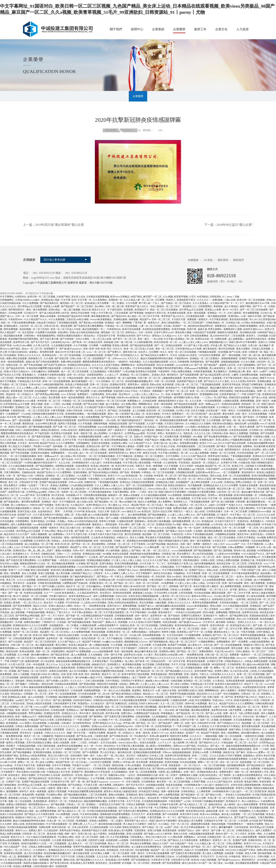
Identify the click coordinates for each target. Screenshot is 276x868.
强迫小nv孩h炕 (251, 378)
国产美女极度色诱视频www (218, 437)
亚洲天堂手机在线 (232, 385)
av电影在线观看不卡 (108, 625)
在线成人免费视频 (23, 866)
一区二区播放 (117, 303)
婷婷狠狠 (130, 577)
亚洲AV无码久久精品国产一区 (100, 739)
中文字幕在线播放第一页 (91, 440)
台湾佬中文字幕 (229, 463)
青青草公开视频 (107, 521)
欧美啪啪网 (226, 720)
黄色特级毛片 (192, 394)
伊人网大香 (192, 743)
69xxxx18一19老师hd (247, 658)
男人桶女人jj (115, 505)
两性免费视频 (11, 329)
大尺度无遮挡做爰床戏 (100, 492)
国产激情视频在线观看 (40, 427)
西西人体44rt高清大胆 (135, 586)
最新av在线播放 (48, 316)
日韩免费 (240, 502)
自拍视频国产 (42, 391)
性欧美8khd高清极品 (245, 391)
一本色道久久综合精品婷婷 (72, 560)
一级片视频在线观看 (216, 316)
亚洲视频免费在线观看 (90, 437)
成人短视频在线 (151, 407)
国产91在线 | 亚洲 (238, 352)
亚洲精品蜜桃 (121, 319)
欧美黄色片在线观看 (146, 371)
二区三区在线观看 (206, 446)
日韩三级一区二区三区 (149, 378)
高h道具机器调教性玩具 (79, 590)
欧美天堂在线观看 (132, 329)
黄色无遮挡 (228, 414)
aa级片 (107, 437)
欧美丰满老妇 (154, 414)
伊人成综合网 (267, 528)
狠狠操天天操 (163, 430)
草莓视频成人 (168, 713)
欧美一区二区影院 (262, 440)
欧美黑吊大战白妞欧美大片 (229, 684)
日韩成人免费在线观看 (256, 661)
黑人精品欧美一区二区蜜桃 (85, 489)
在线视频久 (56, 479)
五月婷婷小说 (256, 430)
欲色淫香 (238, 782)
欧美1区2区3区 (63, 544)
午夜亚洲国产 (115, 371)
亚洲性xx (213, 495)
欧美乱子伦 (238, 466)
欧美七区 (38, 635)
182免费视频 (26, 541)
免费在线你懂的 (32, 622)
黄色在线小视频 (184, 332)
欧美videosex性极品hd (111, 489)
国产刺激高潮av (12, 502)
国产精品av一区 (105, 577)
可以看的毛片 (85, 508)
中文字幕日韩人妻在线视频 (137, 463)
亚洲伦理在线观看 (146, 365)
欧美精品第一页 (134, 476)
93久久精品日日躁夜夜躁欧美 (41, 837)
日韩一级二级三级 (115, 306)
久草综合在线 (18, 704)
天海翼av (62, 521)
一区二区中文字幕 (176, 661)
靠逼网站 (137, 690)
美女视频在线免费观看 (133, 388)
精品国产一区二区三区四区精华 (40, 642)
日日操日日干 (31, 313)
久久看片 (149, 655)
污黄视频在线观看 (207, 352)
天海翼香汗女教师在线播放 (52, 375)
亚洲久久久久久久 (247, 622)
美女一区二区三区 (119, 635)
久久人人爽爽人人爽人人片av (32, 388)
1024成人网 (220, 596)
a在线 (191, 700)
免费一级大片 (230, 713)
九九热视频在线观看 (62, 345)
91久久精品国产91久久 (36, 319)
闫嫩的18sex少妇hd (145, 450)
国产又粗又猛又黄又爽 (78, 599)
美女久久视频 (137, 537)
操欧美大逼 (6, 596)
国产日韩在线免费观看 (48, 362)
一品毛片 (131, 775)
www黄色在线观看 (43, 524)
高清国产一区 (180, 326)
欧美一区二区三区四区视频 (251, 674)
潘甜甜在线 (28, 424)
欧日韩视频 (262, 407)
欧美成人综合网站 (252, 450)
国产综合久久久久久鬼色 (217, 381)
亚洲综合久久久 (70, 713)
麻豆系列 (161, 782)
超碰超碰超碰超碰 (230, 362)
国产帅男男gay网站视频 (48, 394)
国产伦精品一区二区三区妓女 (176, 303)
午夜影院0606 (16, 319)
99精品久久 (123, 537)
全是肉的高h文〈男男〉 (50, 511)
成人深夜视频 (227, 502)
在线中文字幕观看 (156, 388)
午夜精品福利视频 (36, 612)
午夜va (25, 489)
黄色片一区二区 (32, 736)
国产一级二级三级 (23, 635)
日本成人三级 (157, 756)
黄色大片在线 (181, 834)
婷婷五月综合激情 (80, 313)
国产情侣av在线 (85, 736)
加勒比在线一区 (14, 365)
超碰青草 (80, 580)
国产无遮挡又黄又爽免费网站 (89, 326)
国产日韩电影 (67, 339)
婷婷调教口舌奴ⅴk (135, 697)
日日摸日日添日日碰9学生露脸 (132, 580)
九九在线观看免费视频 (214, 580)
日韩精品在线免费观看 (143, 482)
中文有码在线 (73, 603)
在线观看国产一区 (102, 358)
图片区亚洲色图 (227, 349)
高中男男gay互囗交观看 (30, 306)
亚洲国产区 (78, 772)
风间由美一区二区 (251, 404)
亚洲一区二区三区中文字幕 (241, 368)
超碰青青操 (116, 658)
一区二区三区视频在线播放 (23, 456)
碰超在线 (43, 690)
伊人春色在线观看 (256, 596)
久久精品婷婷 (123, 739)
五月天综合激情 (175, 635)
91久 (244, 544)
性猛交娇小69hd (122, 391)
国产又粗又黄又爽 (50, 339)
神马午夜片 (85, 713)
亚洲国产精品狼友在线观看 (53, 482)
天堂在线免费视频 (87, 427)
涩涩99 (156, 511)
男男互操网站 (215, 329)
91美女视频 (129, 371)
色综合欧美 (110, 798)
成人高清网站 (101, 433)
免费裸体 (248, 446)
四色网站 (266, 694)
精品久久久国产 (161, 843)
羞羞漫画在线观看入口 (135, 489)
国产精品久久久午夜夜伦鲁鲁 (116, 417)
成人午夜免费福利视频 (55, 785)
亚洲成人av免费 (52, 306)
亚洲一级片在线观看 (233, 583)
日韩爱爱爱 (59, 730)
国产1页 (199, 365)
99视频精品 (179, 573)
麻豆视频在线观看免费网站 (36, 590)
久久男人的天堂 (42, 345)
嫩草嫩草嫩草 (226, 827)
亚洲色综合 (135, 609)
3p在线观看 (253, 424)
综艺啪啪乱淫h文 (202, 567)
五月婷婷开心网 (42, 541)
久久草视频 (117, 645)
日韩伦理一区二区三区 (150, 648)
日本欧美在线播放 (113, 463)
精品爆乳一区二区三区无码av (55, 632)
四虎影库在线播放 (40, 453)
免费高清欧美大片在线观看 (93, 430)
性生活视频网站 (232, 694)
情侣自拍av (90, 336)
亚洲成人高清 (159, 375)
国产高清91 (249, 417)
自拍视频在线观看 (156, 785)
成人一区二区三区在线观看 (75, 371)
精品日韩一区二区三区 (96, 775)
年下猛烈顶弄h (115, 310)
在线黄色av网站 (120, 443)
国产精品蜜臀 (213, 362)
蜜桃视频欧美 (25, 857)
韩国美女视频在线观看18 (70, 336)
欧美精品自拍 (50, 355)
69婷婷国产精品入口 (82, 573)
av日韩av (246, 323)
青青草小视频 (87, 498)
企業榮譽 (179, 29)
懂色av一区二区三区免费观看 (36, 629)
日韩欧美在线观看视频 (50, 583)
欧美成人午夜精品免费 (77, 385)
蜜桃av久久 (10, 388)
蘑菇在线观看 (219, 593)
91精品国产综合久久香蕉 (41, 720)
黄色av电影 (216, 606)
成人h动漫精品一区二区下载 (257, 420)
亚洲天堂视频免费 (218, 730)
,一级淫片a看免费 (246, 427)
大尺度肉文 (145, 391)
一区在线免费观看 (212, 401)
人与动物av (166, 407)
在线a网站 (63, 332)
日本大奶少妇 (127, 850)
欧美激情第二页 (185, 677)
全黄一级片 (190, 772)
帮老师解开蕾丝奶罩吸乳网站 (24, 339)
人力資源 (242, 29)
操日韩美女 (26, 459)
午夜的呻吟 (164, 371)
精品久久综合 (40, 606)
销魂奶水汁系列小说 (156, 313)
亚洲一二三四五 (52, 404)
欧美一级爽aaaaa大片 (210, 404)
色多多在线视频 (174, 785)
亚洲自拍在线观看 (231, 404)
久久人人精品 (40, 398)
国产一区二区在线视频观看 (140, 485)
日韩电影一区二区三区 (119, 544)
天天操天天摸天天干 (225, 521)
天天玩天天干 (139, 814)
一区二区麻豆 (116, 821)
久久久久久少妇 (203, 433)
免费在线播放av (140, 632)
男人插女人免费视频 (213, 853)
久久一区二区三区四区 (172, 704)
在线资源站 (57, 537)
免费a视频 (218, 300)
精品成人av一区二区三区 (156, 694)
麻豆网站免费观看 (31, 502)
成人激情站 (230, 804)
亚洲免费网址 (165, 746)
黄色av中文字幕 (65, 531)
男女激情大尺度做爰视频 (158, 537)
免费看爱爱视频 (116, 450)
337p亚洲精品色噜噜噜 (82, 485)
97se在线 (26, 414)
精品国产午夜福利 (92, 642)
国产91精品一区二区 (81, 388)
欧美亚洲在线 (7, 717)
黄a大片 (17, 596)
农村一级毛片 (142, 616)
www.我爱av (191, 427)
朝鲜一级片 (89, 756)
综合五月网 (166, 511)
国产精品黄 (92, 564)
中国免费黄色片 (72, 638)
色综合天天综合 (243, 388)
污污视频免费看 (193, 635)
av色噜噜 (124, 840)
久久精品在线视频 (219, 417)
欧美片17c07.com (208, 443)
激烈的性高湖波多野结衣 (201, 326)
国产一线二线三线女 (198, 417)
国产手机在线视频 (33, 365)
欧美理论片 (68, 677)
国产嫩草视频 (88, 710)
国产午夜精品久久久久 (229, 723)
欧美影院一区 (55, 817)
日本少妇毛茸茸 (80, 827)
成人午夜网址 (100, 834)
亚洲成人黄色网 (120, 345)
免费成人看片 (36, 830)
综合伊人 (143, 352)
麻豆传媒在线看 (82, 853)
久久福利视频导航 (144, 342)
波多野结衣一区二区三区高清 (15, 498)
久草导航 (68, 511)
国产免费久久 (115, 352)
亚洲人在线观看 (61, 743)
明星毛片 (178, 511)
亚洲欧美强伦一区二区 (101, 583)
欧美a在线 (18, 440)
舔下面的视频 (183, 710)
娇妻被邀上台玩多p (143, 593)
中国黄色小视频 (262, 437)
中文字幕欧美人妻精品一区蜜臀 (128, 446)
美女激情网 (115, 863)
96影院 (162, 772)
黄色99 (54, 391)
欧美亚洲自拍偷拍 (18, 720)
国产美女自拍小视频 (94, 404)
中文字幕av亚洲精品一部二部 (179, 339)
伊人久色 (261, 547)
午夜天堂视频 (248, 632)
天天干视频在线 (125, 456)
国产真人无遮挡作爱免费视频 (114, 749)
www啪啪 (103, 720)
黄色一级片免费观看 (37, 310)
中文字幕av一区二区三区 (243, 515)
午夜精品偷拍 (25, 599)
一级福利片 (123, 362)
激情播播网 (12, 791)
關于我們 (116, 29)
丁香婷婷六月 (49, 622)
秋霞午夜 (192, 329)
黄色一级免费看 (12, 573)
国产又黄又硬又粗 (58, 739)
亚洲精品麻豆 (11, 326)
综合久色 (86, 310)
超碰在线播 (212, 811)
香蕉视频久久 (29, 375)
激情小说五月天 (12, 489)
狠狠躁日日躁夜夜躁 (228, 332)
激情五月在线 (150, 453)
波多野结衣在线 (250, 612)
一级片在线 (236, 417)
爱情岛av (157, 336)
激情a (67, 537)
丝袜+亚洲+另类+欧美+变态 (98, 349)
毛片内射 (137, 407)
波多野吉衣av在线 (133, 655)
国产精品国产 (211, 365)
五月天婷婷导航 (231, 769)
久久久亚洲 (196, 401)
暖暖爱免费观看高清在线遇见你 (99, 362)
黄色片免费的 (243, 349)
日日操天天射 (177, 489)
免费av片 (224, 616)
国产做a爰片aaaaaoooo (71, 349)
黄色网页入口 (190, 306)
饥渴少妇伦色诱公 (209, 775)
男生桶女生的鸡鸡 (126, 336)
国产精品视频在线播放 (76, 795)
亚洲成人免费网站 (60, 485)
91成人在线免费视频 (102, 391)
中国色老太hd (77, 609)
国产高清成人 (133, 459)
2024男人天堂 (183, 411)
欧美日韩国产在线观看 (75, 479)
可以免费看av (117, 661)
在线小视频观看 (39, 534)
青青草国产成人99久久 (137, 306)
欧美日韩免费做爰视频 (116, 440)
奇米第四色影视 (252, 638)
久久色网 (49, 358)
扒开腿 (19, 622)
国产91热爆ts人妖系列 (54, 586)
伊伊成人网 (216, 345)
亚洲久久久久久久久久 (29, 355)
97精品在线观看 (75, 378)
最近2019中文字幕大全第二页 (70, 352)
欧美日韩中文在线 (125, 466)
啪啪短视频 (212, 736)
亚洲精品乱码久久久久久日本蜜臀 (221, 485)
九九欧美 (96, 537)
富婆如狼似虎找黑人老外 (262, 616)
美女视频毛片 (221, 371)
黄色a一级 (113, 414)
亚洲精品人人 (126, 817)
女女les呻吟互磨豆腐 (46, 424)
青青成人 (51, 612)
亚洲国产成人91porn (128, 570)
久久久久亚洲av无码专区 (244, 381)
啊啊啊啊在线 (212, 690)
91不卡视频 (24, 570)
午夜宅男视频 (189, 388)
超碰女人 (126, 551)
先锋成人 (56, 541)
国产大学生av (144, 336)
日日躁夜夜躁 (244, 411)
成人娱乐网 (215, 414)
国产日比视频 (220, 547)
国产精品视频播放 (157, 515)
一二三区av (207, 398)
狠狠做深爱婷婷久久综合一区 (173, 401)
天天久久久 (133, 358)
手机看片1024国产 (43, 446)
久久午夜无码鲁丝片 (59, 690)
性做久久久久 (236, 505)
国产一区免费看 (240, 642)
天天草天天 (209, 622)
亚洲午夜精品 (38, 521)
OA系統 (208, 260)
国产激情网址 (96, 717)
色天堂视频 (149, 664)
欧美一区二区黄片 (169, 775)
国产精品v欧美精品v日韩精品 (104, 472)
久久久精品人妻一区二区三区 (139, 300)
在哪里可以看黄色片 (192, 616)
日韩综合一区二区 (56, 378)
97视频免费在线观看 (241, 440)
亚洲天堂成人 (258, 534)
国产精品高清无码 (16, 368)
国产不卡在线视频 (266, 427)
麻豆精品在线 (125, 752)
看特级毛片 (173, 375)
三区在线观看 (121, 313)
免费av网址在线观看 (17, 358)
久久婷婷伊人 (40, 850)
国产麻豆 (221, 446)
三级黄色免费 (101, 736)
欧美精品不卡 (142, 310)
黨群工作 (200, 29)
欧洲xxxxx (252, 752)
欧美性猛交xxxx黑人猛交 (169, 450)
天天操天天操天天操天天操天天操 (106, 534)
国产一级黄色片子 (117, 430)
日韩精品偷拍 (256, 590)
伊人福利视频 (129, 378)
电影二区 (6, 323)
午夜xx (94, 313)
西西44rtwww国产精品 (185, 746)
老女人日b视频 (29, 573)
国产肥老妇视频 (77, 446)
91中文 (78, 459)
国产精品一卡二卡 (32, 586)
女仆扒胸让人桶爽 (100, 853)
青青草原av (134, 385)
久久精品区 (138, 417)
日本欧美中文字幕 (60, 782)
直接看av (34, 352)
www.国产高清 (28, 495)
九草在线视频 (186, 593)
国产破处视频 (58, 804)
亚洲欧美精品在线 (115, 508)
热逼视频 (40, 795)
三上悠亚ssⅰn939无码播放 (228, 554)
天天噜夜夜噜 (234, 664)
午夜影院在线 (18, 411)
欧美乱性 (147, 511)
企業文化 (221, 29)
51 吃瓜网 (243, 821)
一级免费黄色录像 (97, 606)
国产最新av (171, 531)
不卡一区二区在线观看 (120, 720)
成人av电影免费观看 (248, 804)
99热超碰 (199, 466)
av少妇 (188, 801)
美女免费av (126, 368)
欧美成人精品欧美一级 (109, 378)
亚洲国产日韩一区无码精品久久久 (122, 355)
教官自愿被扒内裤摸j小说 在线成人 (139, 427)
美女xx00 (185, 547)
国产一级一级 (16, 593)
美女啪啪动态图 (248, 332)
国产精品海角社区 (50, 303)
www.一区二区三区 (97, 352)
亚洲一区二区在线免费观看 (237, 476)
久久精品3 (96, 599)
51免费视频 (105, 345)
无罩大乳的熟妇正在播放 (39, 743)
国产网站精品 (25, 417)
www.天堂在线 (69, 394)
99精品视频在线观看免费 (202, 834)
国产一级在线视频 (231, 355)
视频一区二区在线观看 (258, 489)
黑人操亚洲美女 (218, 368)
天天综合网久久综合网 (166, 593)
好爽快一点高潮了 (29, 485)
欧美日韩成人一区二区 (60, 778)
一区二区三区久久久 (218, 590)
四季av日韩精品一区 (246, 482)
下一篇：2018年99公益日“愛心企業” (229, 225)
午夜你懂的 (94, 479)
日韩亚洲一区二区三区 (34, 834)
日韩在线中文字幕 (29, 482)
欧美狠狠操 (12, 723)
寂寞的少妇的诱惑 (59, 671)
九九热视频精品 (98, 371)
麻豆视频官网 (76, 739)
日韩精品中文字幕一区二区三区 (221, 821)
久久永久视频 (248, 362)
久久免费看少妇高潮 (168, 730)
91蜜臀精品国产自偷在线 (75, 583)
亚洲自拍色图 (235, 446)
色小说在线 (104, 658)
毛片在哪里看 (43, 495)
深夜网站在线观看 (65, 466)
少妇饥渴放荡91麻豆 (44, 866)
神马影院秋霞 (219, 664)
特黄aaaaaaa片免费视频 (196, 368)
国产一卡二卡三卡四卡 (53, 616)
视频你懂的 (55, 707)
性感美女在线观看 (249, 485)
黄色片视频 (37, 404)
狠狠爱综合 (221, 326)
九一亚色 (166, 394)
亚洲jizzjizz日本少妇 (89, 648)
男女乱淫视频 (199, 537)
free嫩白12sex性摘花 (113, 642)
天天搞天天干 (219, 541)
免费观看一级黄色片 (198, 319)
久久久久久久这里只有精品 (106, 365)
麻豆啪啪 (221, 622)
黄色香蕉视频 (226, 495)
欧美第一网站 (255, 834)
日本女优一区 (24, 437)
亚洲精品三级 (23, 407)
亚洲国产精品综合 (248, 358)
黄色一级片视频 (253, 648)
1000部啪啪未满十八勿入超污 (87, 463)
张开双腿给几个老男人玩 (180, 564)
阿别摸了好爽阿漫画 (253, 385)
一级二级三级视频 (71, 310)
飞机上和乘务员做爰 (249, 713)
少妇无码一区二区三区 (31, 326)
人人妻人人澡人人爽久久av (146, 394)
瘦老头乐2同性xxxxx (202, 596)
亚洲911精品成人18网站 (95, 450)
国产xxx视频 (112, 518)
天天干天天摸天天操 (77, 534)
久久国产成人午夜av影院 (197, 345)
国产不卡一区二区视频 (201, 632)
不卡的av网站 (49, 531)
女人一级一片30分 (93, 746)
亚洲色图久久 (114, 664)
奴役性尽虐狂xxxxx (253, 329)
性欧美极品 (136, 362)
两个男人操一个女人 (149, 303)
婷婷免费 (156, 863)
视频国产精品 (7, 710)
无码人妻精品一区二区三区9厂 (166, 306)
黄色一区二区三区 (165, 349)
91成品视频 (54, 723)
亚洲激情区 (39, 459)
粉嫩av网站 (166, 440)
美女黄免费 (55, 398)
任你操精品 (218, 687)
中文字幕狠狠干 (144, 573)
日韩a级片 (67, 723)
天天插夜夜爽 (160, 645)
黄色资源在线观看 (239, 319)
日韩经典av (30, 336)
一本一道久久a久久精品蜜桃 (162, 528)
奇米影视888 (187, 557)
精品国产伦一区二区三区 (218, 466)
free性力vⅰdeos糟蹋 (23, 345)
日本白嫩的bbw (39, 371)
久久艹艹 (48, 593)
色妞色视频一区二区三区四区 (35, 329)
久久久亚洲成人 (201, 303)
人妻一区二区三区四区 (151, 326)
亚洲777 (130, 450)
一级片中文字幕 (72, 817)
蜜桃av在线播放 (64, 551)
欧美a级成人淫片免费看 (97, 303)
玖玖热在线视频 (246, 453)
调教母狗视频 (101, 424)
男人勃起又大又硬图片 (20, 446)
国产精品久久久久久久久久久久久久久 (165, 658)
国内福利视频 (203, 524)
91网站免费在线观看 (175, 580)
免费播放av (190, 837)
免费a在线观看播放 (183, 407)
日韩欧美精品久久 (133, 638)
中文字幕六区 (106, 313)
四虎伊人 (171, 300)
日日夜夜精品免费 (195, 316)
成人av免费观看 (79, 655)
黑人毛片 (11, 437)
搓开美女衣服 (113, 713)
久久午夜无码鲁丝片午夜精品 (48, 515)
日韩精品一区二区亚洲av (65, 437)
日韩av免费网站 (236, 547)
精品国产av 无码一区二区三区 (155, 319)
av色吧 (43, 577)
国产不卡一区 (260, 306)
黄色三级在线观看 (40, 570)
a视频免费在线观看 (172, 378)
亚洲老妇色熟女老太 (71, 450)
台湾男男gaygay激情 (135, 433)
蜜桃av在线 (69, 860)
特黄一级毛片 (229, 411)
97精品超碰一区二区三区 (221, 577)
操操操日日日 (99, 664)
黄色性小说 (240, 551)
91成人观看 (81, 840)
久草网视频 (216, 752)
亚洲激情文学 (59, 590)
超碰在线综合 (216, 804)
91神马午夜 (99, 508)
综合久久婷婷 (185, 531)
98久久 (164, 352)
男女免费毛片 (11, 485)
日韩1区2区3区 (52, 326)
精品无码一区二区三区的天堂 (81, 469)
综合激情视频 (143, 850)
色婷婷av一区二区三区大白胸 (111, 401)
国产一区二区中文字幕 (239, 593)
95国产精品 (142, 508)
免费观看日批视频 (81, 664)
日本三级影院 (235, 313)
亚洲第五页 (176, 560)
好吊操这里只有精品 (66, 508)
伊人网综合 (54, 674)
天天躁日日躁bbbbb (18, 352)
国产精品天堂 (221, 847)
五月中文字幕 (69, 440)
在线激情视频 (143, 717)
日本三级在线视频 (95, 681)
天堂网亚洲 (232, 508)
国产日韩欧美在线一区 (121, 736)
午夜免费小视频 (102, 697)
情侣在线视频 (99, 632)
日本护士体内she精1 (149, 704)
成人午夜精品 (231, 306)
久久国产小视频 (155, 424)
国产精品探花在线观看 (186, 404)
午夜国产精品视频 (170, 798)
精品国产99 (72, 651)
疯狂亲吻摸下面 (197, 420)
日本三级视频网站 (247, 365)
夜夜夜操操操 (7, 479)
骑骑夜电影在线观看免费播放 (145, 554)
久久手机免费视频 (182, 537)
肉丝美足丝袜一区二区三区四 (232, 564)
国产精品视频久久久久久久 (179, 671)
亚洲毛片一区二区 (58, 801)
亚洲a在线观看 (27, 651)
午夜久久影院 (135, 668)
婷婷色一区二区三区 (44, 508)
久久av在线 (217, 482)
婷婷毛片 (24, 791)
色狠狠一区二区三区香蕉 (223, 453)
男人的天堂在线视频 (203, 554)
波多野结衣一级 (159, 616)
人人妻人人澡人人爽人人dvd (193, 342)
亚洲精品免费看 (156, 531)
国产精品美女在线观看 (25, 450)
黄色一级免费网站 (230, 733)
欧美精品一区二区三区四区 (198, 681)
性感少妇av (219, 700)
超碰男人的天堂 (228, 365)
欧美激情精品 (258, 323)
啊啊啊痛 (127, 323)
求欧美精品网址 (191, 560)
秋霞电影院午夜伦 (186, 300)
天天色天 (166, 414)
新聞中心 (137, 29)
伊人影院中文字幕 (181, 430)
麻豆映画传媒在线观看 (110, 824)
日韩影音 (204, 625)
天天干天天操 (133, 801)
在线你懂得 (76, 756)
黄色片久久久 (99, 310)
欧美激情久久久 (267, 358)
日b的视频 (263, 336)
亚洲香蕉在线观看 (13, 853)
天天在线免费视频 (258, 414)
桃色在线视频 (219, 824)
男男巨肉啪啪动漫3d (48, 450)
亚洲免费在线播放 (75, 414)
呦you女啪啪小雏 (128, 502)
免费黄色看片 (226, 772)
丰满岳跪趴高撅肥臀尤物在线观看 (44, 368)
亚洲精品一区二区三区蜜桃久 (205, 358)
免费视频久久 (134, 401)
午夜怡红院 (178, 534)
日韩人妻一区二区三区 (187, 385)
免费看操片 (83, 394)
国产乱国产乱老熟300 (55, 365)
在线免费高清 (83, 466)
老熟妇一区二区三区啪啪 (240, 580)
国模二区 (69, 515)
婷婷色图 (53, 388)
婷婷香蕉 (96, 674)
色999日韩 (34, 443)
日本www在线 (76, 482)
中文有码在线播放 (143, 368)
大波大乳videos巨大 (225, 651)
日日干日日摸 (68, 857)
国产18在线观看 (75, 619)
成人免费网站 (165, 502)
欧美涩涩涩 (227, 677)
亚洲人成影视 (218, 427)
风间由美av (111, 570)
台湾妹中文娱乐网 (169, 804)
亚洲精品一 (92, 804)
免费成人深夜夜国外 (17, 804)
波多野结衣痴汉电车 (257, 339)
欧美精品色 (204, 427)
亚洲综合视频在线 (212, 528)
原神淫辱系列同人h (119, 453)
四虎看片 (11, 746)
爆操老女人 (98, 524)
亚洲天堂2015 (114, 606)
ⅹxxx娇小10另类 (8, 762)
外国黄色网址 (58, 651)
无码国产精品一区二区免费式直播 (161, 437)
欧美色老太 (14, 775)
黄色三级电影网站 (171, 323)
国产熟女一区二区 (81, 544)
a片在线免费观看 (43, 730)
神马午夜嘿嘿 (229, 707)
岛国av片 (138, 437)
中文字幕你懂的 (138, 612)
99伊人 (19, 430)
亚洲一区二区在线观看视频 (56, 381)
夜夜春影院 (175, 765)
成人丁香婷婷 (139, 677)
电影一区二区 (43, 651)
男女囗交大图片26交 (71, 528)
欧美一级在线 (224, 557)
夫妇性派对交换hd (83, 700)
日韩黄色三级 (169, 554)
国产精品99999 (119, 316)
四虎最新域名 (197, 362)
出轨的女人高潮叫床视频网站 (243, 326)
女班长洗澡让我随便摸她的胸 (78, 541)
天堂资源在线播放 (229, 603)
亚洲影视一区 (116, 300)
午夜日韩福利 (156, 580)
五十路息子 (223, 515)
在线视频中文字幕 (134, 498)
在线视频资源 (56, 625)
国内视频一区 (60, 446)
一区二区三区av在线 (101, 339)
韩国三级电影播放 (108, 817)
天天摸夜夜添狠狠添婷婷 (155, 801)
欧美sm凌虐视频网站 (11, 840)
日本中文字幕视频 (61, 765)
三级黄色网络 (98, 394)
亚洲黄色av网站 (167, 651)
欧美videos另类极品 (210, 814)
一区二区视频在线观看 (33, 567)
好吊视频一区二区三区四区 (136, 863)
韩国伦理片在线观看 (240, 398)
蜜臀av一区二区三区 (224, 668)
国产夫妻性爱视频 (206, 515)
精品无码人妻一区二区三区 (231, 489)
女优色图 (77, 404)
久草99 (188, 534)
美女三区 (13, 482)
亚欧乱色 (188, 433)
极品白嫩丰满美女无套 (222, 388)
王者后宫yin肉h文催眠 (78, 319)
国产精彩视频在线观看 (80, 622)
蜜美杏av (257, 411)
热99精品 (253, 531)
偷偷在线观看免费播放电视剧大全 (250, 479)
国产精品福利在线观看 (142, 345)
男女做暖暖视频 (251, 313)
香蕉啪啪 (218, 306)
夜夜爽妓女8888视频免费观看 (142, 541)
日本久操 (208, 645)
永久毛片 (253, 743)
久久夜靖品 (219, 681)
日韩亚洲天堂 (255, 564)
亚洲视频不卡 (51, 349)
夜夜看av (180, 778)
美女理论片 (125, 394)
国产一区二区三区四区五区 (162, 677)
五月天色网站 (173, 456)
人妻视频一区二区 (253, 710)
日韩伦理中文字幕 (110, 648)
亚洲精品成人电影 (51, 300)
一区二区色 (253, 528)
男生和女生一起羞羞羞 (211, 378)
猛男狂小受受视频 (68, 424)
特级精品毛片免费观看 (32, 648)
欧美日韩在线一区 (220, 625)
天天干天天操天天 (104, 619)
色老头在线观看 (121, 554)
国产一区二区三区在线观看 (254, 310)
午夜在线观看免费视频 (24, 323)
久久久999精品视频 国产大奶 (123, 629)
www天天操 (161, 840)
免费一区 (208, 668)
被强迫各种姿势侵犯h (103, 759)
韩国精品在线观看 (118, 424)
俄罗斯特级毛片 (17, 310)
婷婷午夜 (190, 704)
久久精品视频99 (260, 811)
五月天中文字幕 (262, 518)
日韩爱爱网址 (205, 306)
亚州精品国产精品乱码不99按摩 (74, 316)
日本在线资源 (242, 827)
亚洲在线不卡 (211, 616)
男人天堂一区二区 (187, 479)
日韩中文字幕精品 (216, 518)
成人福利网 (179, 743)
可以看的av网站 (54, 795)
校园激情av (140, 521)
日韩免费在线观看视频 (95, 495)
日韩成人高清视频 (261, 349)
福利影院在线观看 (29, 528)
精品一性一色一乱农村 (189, 528)
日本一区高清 (146, 332)
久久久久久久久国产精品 (156, 560)
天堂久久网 (104, 511)
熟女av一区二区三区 (32, 349)
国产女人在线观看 (207, 489)
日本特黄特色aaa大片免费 (189, 349)
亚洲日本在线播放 (201, 430)
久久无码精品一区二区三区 (110, 381)
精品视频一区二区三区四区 (156, 534)
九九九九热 (64, 463)
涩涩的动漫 (192, 658)
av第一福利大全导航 (251, 316)
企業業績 (158, 29)
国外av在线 (91, 378)
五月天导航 (108, 547)
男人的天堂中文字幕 (165, 629)
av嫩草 (235, 375)
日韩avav (167, 752)
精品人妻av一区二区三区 (19, 398)
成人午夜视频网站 (263, 580)
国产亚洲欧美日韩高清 (23, 749)
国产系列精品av (81, 778)
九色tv (100, 756)
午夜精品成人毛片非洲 (29, 381)
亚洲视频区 (186, 437)
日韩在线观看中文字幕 (120, 567)
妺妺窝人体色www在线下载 (90, 570)
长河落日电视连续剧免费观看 (102, 811)
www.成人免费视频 (199, 453)
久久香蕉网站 (100, 300)
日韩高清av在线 (220, 433)
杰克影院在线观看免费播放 (156, 329)
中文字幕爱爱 (194, 573)
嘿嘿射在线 (39, 599)
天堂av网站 (124, 524)
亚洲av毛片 (38, 609)
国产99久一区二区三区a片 (226, 635)
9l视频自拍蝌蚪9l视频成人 (118, 677)
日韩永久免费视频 (136, 804)
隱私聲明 (223, 260)
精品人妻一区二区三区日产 (184, 642)
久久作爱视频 (214, 420)
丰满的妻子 (177, 394)
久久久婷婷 (14, 687)
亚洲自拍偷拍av (114, 778)
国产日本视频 (246, 469)
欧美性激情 (101, 629)
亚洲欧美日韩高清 (208, 658)
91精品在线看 (217, 850)
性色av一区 (80, 606)
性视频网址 (245, 811)
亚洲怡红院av (20, 551)
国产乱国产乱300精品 (245, 817)
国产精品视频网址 (45, 466)
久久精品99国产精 (220, 303)
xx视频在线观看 (231, 401)
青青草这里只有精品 (219, 456)
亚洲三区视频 (155, 830)
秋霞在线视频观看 (247, 567)
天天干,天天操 (179, 664)
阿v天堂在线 (80, 456)
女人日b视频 (139, 411)
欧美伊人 (251, 336)
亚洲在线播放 (80, 472)
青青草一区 (267, 707)
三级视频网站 (86, 697)
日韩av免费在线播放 (182, 371)
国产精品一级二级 (232, 420)
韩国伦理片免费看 (179, 736)
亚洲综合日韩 (93, 446)
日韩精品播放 (266, 495)
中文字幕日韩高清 (233, 378)
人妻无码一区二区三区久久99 (175, 596)
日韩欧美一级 (256, 352)
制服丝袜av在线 (117, 775)
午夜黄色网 (253, 619)
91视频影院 (47, 736)
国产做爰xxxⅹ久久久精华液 (158, 834)
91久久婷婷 (115, 827)
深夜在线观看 (254, 524)
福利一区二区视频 (210, 720)
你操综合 (125, 625)
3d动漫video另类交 (188, 355)
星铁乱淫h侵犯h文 (51, 430)
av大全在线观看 (230, 469)
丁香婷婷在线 (100, 476)
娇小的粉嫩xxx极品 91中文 (89, 677)
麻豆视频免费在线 (101, 316)
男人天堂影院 (212, 609)
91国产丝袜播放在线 (40, 798)
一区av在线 (157, 339)
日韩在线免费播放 (199, 336)
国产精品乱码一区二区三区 (110, 498)
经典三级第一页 (216, 697)
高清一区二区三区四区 (148, 583)
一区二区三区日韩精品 (245, 609)
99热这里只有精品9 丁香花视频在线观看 (57, 323)
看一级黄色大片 (152, 323)
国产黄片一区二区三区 (125, 339)
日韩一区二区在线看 (165, 381)
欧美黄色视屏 (170, 830)
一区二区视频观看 (231, 472)
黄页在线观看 (7, 830)
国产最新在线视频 (41, 437)
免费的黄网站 (206, 651)
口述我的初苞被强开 (264, 629)
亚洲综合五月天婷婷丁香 (255, 586)
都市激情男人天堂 (260, 772)
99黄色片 (227, 739)
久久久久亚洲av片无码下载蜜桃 (145, 622)
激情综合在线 (230, 567)
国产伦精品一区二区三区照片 (33, 671)
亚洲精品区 (203, 388)
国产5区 (110, 704)
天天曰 (173, 355)
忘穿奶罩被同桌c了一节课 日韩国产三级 (240, 394)
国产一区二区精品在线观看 (169, 345)
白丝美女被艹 (213, 411)
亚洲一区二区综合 (76, 375)
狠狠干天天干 (53, 857)
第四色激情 (111, 524)
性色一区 (178, 827)
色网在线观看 (45, 717)
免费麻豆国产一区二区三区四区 (36, 619)
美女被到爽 (260, 446)
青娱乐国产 (98, 622)
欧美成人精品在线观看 (142, 749)
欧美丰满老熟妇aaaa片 (80, 596)
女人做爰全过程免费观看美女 (92, 730)
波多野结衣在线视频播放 (91, 420)
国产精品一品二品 (104, 668)
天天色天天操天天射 (201, 547)
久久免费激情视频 (81, 632)
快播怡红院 (90, 482)
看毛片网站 (90, 518)
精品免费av (266, 573)
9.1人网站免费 (152, 547)
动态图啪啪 (149, 479)
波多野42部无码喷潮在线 (178, 756)
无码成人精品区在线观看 (39, 704)
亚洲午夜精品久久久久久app (108, 723)
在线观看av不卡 (74, 495)
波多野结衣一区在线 (51, 677)
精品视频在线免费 (13, 336)
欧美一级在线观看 (197, 313)
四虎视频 (254, 433)
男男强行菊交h (253, 847)
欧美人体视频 (101, 635)
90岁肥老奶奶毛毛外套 (256, 505)
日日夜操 (51, 521)
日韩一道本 (199, 518)
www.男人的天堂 (193, 739)
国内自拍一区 (152, 420)
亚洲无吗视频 (179, 329)
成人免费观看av (237, 339)
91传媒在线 (244, 463)
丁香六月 (44, 485)
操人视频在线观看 (45, 645)
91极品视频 (161, 603)
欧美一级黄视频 (155, 466)
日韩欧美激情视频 (203, 371)
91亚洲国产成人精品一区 (132, 414)
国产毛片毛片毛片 (40, 342)
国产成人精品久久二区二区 (193, 804)
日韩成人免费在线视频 (228, 560)
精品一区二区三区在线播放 (164, 310)
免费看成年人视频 (233, 329)
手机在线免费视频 (63, 847)
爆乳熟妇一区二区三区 (72, 303)
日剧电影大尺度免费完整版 (259, 466)
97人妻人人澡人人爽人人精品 (127, 560)
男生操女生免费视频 (141, 843)
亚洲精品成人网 (237, 371)
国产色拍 (125, 472)
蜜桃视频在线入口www (136, 642)
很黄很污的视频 (267, 837)
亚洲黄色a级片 (207, 440)
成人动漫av (66, 456)
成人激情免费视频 (137, 515)
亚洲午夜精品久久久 (97, 505)
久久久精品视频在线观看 (156, 362)
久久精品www (169, 336)
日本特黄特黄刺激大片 (142, 840)
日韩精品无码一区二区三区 (221, 837)
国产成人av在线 (260, 398)
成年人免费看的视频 (21, 524)
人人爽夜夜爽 (204, 791)
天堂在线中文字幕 (106, 336)
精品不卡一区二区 (76, 586)
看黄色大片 (149, 690)
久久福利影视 (170, 463)
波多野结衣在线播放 (215, 508)
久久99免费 (132, 303)
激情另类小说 (130, 352)
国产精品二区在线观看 (120, 411)
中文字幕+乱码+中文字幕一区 (77, 300)
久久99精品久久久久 (227, 407)
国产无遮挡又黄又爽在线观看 (186, 853)
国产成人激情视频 (223, 551)
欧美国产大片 (25, 515)
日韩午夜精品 (263, 632)
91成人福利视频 (208, 860)
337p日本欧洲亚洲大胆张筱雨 (92, 567)
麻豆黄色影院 (210, 349)
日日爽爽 (160, 300)
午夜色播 (157, 463)
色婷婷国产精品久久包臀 (190, 381)
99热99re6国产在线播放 (181, 459)
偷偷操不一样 (115, 495)
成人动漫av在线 (85, 502)
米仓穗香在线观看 (177, 313)
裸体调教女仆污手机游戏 (167, 749)
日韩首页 (98, 573)
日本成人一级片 (103, 531)
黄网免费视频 (248, 401)
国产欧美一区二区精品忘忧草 (88, 342)
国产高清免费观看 (243, 437)
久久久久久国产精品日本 (194, 456)
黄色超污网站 (251, 782)
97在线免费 (77, 690)
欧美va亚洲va (223, 440)
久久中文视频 (236, 638)
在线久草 (115, 511)
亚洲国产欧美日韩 (113, 586)
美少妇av (49, 407)
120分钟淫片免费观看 (210, 355)
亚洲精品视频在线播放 (99, 560)
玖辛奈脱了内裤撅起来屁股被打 (209, 801)
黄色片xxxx (21, 830)
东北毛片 (131, 756)
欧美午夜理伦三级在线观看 (136, 674)
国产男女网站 (219, 808)
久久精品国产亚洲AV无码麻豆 (100, 407)
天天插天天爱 (179, 319)
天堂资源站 (184, 463)
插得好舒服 (118, 765)
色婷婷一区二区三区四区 (74, 492)
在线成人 (124, 684)
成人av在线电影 (36, 697)
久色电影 (148, 476)
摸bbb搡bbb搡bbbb (40, 655)
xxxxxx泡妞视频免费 (182, 551)
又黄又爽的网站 (12, 472)
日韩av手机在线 (75, 411)
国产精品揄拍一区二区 (106, 502)
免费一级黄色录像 (170, 791)
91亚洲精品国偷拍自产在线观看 (97, 616)
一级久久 (189, 511)
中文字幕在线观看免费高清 (245, 573)
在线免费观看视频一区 (154, 635)
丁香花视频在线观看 (210, 385)
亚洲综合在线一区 (205, 339)
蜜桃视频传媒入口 (219, 342)
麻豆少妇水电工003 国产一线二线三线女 (203, 863)
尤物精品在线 (29, 472)
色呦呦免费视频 (92, 690)
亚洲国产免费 (240, 840)
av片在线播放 (249, 778)
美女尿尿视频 (40, 723)
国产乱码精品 (112, 368)
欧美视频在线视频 (132, 664)
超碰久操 (202, 329)
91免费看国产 (13, 414)
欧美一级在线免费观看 (13, 362)
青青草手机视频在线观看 (183, 694)
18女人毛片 (219, 544)
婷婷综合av (131, 332)
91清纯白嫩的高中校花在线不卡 (41, 463)
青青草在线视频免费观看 (205, 603)
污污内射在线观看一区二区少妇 (187, 687)
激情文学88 (243, 534)
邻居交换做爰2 (12, 459)
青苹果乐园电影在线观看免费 (61, 420)
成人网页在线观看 (201, 482)
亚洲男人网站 (222, 671)
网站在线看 (56, 860)
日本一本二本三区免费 (27, 316)
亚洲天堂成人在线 (27, 511)
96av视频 (198, 437)
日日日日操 (172, 638)
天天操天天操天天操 (134, 658)
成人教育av (151, 746)
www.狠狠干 (226, 609)
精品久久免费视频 (239, 433)
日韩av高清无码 (69, 430)
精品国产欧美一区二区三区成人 (148, 505)
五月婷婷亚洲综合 (82, 723)
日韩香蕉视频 (163, 664)
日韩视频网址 (7, 300)
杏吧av (161, 433)
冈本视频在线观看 (186, 446)
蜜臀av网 (248, 629)
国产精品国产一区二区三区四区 (77, 306)
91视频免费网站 (188, 638)
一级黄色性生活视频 (254, 736)
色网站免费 (221, 339)
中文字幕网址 (161, 808)
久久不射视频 (81, 345)
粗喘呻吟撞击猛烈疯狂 (195, 495)
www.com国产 (233, 544)
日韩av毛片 (79, 551)
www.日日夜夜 (8, 531)
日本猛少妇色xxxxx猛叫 (28, 300)
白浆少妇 (253, 345)
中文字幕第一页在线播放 (207, 459)
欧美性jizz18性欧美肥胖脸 (33, 756)
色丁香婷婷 (225, 775)
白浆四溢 (77, 554)
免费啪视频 (222, 612)
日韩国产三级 (32, 577)
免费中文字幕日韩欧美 (156, 498)
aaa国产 (264, 371)
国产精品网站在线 (239, 616)
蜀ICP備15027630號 (101, 283)
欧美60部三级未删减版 (159, 521)
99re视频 (261, 537)
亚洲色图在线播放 (43, 752)
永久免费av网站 (129, 404)
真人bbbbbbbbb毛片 (220, 336)
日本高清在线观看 (239, 430)
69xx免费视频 (63, 814)
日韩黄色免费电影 (122, 531)
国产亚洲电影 (166, 398)
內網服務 (193, 260)
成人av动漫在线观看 (98, 515)
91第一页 (231, 427)
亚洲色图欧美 (40, 801)
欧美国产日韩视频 (177, 645)
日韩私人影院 (208, 560)
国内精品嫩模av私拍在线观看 (171, 606)
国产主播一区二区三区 (65, 427)
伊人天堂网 (118, 697)
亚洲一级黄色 (191, 674)
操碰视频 (134, 319)
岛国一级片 (186, 544)
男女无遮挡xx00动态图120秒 (169, 655)
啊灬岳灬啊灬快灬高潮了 (41, 551)
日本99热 (89, 411)
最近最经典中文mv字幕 (258, 303)
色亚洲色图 (168, 385)
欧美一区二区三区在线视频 (183, 352)
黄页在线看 (237, 648)
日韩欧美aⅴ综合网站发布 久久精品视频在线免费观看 (120, 700)
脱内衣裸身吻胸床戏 (205, 564)
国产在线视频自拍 (141, 860)
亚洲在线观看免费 (233, 498)
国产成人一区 (218, 746)
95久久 (173, 362)
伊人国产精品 (221, 398)
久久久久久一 (204, 300)
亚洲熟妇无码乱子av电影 (169, 524)
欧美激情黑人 (69, 593)
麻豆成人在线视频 (231, 814)
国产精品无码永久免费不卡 (155, 355)
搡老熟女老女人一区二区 (227, 632)
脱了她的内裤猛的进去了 (130, 420)
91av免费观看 (175, 495)
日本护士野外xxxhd (164, 332)
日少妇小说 (267, 313)
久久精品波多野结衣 (88, 593)
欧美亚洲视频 (154, 814)
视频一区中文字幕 (76, 733)
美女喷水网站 (190, 378)
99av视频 (67, 404)
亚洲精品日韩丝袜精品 (79, 365)
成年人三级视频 (21, 674)
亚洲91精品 (55, 310)
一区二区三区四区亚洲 (38, 411)
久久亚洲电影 (137, 440)
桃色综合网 (240, 424)
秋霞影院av (84, 704)
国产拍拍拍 (174, 616)
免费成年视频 (7, 430)
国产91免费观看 (91, 752)
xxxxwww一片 (117, 782)
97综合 (134, 391)
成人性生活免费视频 (235, 524)
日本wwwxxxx (119, 358)
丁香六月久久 (64, 612)
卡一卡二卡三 (238, 303)
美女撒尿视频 (268, 726)
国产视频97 (122, 609)
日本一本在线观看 (36, 664)
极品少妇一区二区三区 (248, 707)
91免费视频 (6, 632)
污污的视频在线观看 (39, 479)
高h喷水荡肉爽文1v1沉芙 (247, 700)
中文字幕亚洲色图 (219, 319)
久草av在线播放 (133, 765)
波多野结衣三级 (21, 342)
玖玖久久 (118, 349)
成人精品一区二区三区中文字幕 (144, 316)
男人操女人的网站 (180, 684)
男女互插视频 (147, 603)
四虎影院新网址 (95, 375)
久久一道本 (183, 336)
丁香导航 (138, 323)
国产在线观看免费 (190, 375)
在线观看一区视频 (147, 469)
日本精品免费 (16, 313)
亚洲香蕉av (183, 632)
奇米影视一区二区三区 (49, 401)
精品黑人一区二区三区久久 (193, 505)
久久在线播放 (96, 655)
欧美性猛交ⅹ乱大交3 (241, 625)
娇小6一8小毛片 (231, 310)
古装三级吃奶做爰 (46, 746)
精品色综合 (21, 479)
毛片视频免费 (195, 485)
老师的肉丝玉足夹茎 (48, 580)
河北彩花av (203, 746)
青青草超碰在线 (247, 407)
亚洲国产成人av (146, 606)
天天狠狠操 (262, 417)
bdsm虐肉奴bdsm (212, 778)
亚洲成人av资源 (45, 769)
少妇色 (58, 593)
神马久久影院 (205, 479)
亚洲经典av (234, 316)
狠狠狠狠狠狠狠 (230, 358)
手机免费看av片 (253, 557)
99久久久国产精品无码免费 (106, 388)
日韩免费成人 (228, 459)
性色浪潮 (29, 391)
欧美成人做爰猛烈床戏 (126, 791)
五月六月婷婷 (187, 466)
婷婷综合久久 (84, 769)
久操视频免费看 (8, 511)
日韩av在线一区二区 (80, 358)
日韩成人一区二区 (76, 804)
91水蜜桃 (81, 564)
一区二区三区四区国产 (193, 323)
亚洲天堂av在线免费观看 (171, 427)
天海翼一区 (120, 541)
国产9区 (106, 446)
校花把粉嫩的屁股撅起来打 (139, 381)
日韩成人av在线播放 (181, 590)
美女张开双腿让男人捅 (195, 577)
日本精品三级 (233, 323)
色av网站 (99, 306)
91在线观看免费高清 (221, 717)
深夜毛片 (140, 466)
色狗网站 (86, 726)
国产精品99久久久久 (210, 743)
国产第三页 (186, 586)
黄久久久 (213, 704)
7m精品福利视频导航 (53, 385)
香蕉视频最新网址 (46, 336)
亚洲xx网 (154, 736)
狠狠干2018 (266, 378)
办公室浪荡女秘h (267, 319)
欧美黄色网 (230, 531)
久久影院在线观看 (99, 827)
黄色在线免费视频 (95, 551)
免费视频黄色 (58, 453)
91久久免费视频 (31, 303)
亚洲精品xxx (73, 710)
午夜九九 (119, 577)
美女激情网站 (99, 544)
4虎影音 (145, 385)
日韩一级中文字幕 (113, 655)
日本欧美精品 (90, 658)
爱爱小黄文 (63, 788)
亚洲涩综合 (243, 521)
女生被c (167, 326)
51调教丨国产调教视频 (174, 609)
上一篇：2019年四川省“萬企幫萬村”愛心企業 (53, 225)
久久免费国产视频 (47, 560)
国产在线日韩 (62, 358)
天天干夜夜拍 (139, 544)
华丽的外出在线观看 (65, 736)
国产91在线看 (16, 642)
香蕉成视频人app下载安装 (141, 430)
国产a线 (103, 557)
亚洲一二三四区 (209, 629)
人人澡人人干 (112, 375)
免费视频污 (158, 391)
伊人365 (253, 319)
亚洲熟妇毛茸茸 (118, 385)
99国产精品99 (152, 440)
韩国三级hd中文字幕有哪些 (243, 342)
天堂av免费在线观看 (205, 407)
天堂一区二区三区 (180, 824)
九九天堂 (34, 489)
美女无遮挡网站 (149, 398)
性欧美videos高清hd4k (128, 398)
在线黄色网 (112, 840)
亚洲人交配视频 (46, 573)
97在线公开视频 (49, 489)
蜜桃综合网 (214, 677)
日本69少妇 (35, 385)
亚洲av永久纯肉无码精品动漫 (85, 332)
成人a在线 (200, 511)
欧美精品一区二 (118, 515)
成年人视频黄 (196, 508)
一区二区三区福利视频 (69, 355)
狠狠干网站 (246, 306)
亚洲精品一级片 (113, 323)
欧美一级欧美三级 (83, 433)
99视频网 (250, 547)
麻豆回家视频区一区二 (94, 329)
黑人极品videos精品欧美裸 (256, 664)
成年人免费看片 (229, 690)
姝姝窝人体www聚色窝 (70, 658)
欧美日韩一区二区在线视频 (251, 300)
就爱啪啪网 (54, 371)
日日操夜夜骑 (202, 850)
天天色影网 (64, 489)
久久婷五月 (101, 411)
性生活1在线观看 (166, 365)
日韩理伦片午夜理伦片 (133, 681)
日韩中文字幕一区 (190, 720)
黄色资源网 (67, 326)
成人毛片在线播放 (79, 671)
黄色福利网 (39, 638)
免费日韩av (127, 713)
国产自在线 (68, 459)
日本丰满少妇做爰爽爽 (158, 853)
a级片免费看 (236, 710)
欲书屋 (234, 590)
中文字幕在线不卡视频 (160, 508)
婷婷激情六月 (36, 358)
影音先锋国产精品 (204, 671)
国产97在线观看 (137, 424)
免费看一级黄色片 (50, 528)
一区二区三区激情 (125, 759)
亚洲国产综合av (197, 570)
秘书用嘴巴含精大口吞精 (187, 398)
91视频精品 (123, 798)
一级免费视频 (199, 590)
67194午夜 (80, 511)
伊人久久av (60, 407)
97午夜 (265, 746)
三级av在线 (230, 300)
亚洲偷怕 (207, 635)
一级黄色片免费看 (167, 469)
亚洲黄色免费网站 (124, 619)
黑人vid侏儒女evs (20, 505)
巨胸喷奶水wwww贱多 (25, 401)
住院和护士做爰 (97, 840)
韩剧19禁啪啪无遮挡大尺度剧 (174, 541)
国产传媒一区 (73, 616)
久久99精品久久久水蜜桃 (198, 424)
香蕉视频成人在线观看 (199, 664)
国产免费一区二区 (84, 531)
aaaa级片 (20, 700)
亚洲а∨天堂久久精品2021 (17, 371)
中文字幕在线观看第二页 (175, 570)
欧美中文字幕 (146, 808)
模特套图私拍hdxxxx (151, 570)
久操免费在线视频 (249, 375)
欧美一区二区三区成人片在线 (66, 329)
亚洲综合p (125, 482)
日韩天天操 (161, 485)
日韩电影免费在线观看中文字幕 (48, 414)
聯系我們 (238, 260)
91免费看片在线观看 (46, 332)
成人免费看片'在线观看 (110, 469)
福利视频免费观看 (182, 521)
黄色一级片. (144, 339)
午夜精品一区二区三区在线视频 (121, 326)
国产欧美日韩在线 (60, 863)
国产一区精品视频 (20, 518)
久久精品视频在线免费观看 (194, 730)
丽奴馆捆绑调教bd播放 (96, 801)
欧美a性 (195, 860)
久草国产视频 (199, 782)
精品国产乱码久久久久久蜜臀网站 (57, 443)
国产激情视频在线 (159, 642)
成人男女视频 (63, 573)
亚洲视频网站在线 (209, 394)
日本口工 (71, 730)
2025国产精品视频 (156, 544)
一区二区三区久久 (41, 498)
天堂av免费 (81, 515)
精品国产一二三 (195, 609)
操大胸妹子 (265, 345)
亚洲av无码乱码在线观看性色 (123, 603)
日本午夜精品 (113, 681)
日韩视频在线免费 (185, 472)
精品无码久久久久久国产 (17, 534)
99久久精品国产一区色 (182, 843)
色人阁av (174, 443)
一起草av (239, 577)
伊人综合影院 (48, 661)
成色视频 (78, 518)
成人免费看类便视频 (231, 586)
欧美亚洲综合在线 (196, 811)
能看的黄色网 (32, 661)
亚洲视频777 (39, 420)
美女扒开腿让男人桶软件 (206, 586)
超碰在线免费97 (66, 391)
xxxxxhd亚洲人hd (184, 365)
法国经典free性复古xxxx (208, 472)
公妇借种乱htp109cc (61, 342)
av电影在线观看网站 (260, 642)
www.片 (264, 424)
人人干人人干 (165, 743)
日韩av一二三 (64, 554)
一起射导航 (240, 599)
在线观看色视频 (129, 518)
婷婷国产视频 (124, 407)
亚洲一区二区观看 (244, 677)
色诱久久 (263, 342)
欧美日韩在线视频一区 (246, 495)
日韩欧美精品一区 (215, 323)
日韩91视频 (263, 857)
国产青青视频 (137, 313)
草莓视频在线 (23, 759)
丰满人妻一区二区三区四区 (221, 798)
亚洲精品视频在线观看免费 (174, 420)
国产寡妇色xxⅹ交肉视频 (91, 323)
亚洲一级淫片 (263, 401)
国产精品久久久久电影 (235, 345)
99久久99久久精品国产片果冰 (212, 638)
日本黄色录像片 (215, 511)
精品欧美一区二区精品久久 (20, 394)
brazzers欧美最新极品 (101, 319)
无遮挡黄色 (140, 830)
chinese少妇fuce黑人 (158, 489)
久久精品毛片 (116, 433)
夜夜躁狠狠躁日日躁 (148, 775)
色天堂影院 (28, 332)
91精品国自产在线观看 (205, 332)
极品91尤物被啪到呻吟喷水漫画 (157, 358)
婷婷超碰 (108, 342)
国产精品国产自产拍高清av (129, 547)
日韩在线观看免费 (23, 638)
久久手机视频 (85, 424)
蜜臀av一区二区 (267, 752)
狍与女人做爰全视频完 (264, 593)
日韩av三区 (54, 492)
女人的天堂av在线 (239, 671)
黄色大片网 (136, 453)
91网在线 (40, 476)
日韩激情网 (183, 362)
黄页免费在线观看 (251, 726)
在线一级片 (241, 414)
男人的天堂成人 (233, 687)
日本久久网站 (83, 339)
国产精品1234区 (25, 476)
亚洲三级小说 (161, 443)
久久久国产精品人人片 (69, 642)
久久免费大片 (84, 476)
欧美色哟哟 (6, 821)
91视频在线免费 (125, 521)
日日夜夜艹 (222, 505)
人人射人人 (71, 687)
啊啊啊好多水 (128, 365)
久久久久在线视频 (27, 580)
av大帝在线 (217, 524)
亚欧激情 (20, 681)
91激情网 (242, 531)
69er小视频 (190, 489)
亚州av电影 (112, 394)
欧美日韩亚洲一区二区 (166, 342)
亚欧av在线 (155, 385)
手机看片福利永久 (59, 596)
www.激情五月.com (131, 511)
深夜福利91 (155, 632)
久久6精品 (164, 824)
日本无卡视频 (198, 411)
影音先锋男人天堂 (112, 599)
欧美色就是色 (116, 557)
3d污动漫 (253, 821)
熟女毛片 (49, 603)
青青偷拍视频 (71, 417)
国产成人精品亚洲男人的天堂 (55, 313)
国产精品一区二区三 (124, 583)
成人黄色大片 (53, 459)
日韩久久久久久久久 (55, 733)
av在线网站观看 (83, 524)
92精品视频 (177, 681)
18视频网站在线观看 (225, 534)
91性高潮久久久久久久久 (75, 368)
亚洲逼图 (129, 310)
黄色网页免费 (47, 352)
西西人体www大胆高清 (107, 528)
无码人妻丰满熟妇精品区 (239, 518)
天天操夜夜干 (8, 772)
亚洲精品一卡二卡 (217, 313)
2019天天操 (34, 557)
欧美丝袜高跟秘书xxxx (187, 625)
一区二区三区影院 (249, 603)
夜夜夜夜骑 (17, 391)
